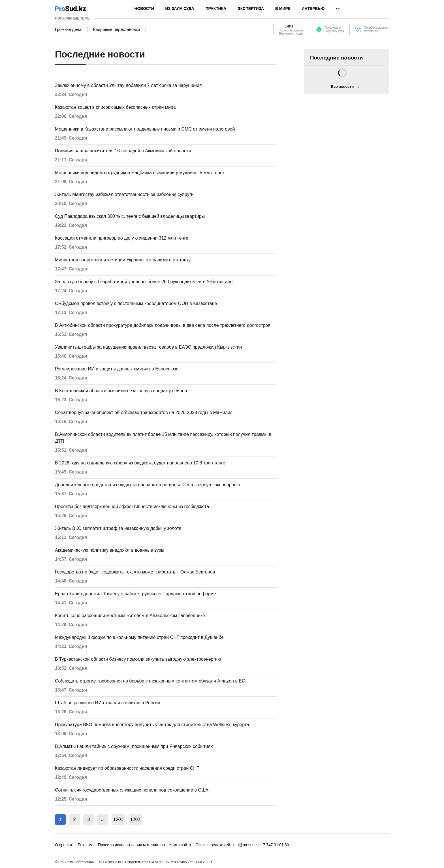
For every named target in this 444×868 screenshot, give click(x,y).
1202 (135, 819)
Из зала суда (180, 8)
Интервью (313, 8)
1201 (118, 819)
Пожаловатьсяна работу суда (334, 29)
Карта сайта (180, 845)
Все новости (342, 87)
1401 (289, 26)
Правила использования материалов (131, 845)
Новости (144, 8)
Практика (216, 8)
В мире (283, 8)
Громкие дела (68, 29)
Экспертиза (251, 8)
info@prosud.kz (246, 845)
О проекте (64, 845)
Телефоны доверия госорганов (376, 29)
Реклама (86, 845)
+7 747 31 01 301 (276, 845)
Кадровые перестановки (117, 29)
